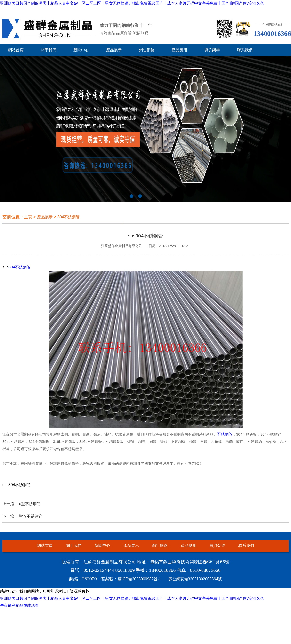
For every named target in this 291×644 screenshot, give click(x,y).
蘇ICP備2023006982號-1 (139, 579)
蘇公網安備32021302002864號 (195, 579)
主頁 (28, 217)
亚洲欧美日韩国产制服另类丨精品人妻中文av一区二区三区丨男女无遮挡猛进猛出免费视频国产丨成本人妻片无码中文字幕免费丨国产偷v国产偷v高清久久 (132, 3)
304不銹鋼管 (69, 217)
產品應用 (179, 50)
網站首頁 (16, 50)
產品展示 (114, 50)
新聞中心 (81, 50)
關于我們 (48, 50)
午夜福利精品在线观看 (19, 605)
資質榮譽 (212, 50)
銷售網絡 (147, 50)
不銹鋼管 (225, 434)
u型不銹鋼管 (30, 504)
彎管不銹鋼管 (31, 516)
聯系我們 (245, 50)
